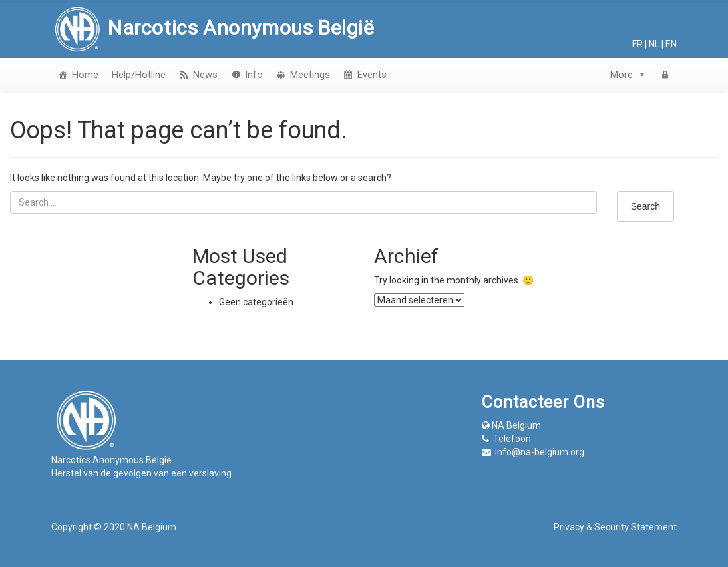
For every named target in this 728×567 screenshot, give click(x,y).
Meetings (310, 75)
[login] (665, 75)
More (629, 75)
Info (254, 75)
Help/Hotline (139, 75)
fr (637, 44)
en (671, 44)
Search (645, 206)
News (205, 75)
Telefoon (512, 439)
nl (654, 44)
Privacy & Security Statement (615, 527)
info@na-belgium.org (540, 452)
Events (372, 75)
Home (85, 75)
